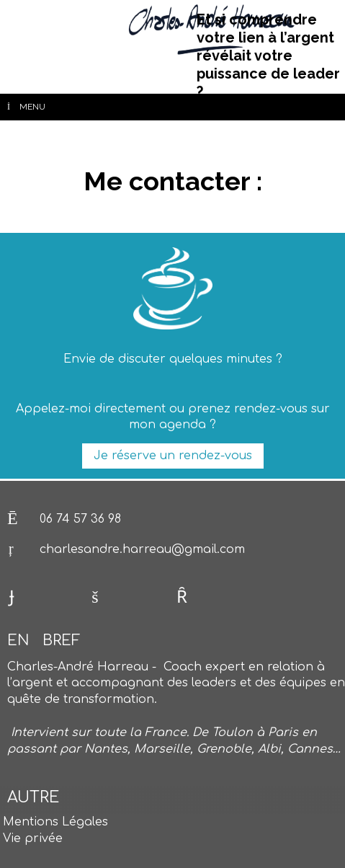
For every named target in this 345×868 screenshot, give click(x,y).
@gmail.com (208, 549)
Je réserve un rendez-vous (173, 456)
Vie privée (33, 838)
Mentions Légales (55, 822)
